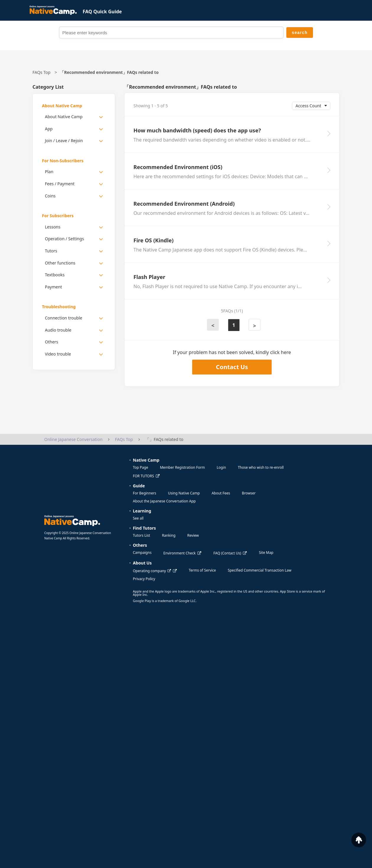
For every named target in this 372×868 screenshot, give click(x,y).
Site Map (266, 553)
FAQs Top (41, 72)
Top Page (141, 467)
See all (138, 518)
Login (221, 467)
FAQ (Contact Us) (227, 553)
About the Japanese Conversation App (164, 501)
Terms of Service (202, 570)
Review (193, 535)
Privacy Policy (144, 579)
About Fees (221, 493)
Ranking (169, 535)
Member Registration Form (182, 467)
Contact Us (232, 367)
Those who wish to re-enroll (261, 467)
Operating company (152, 571)
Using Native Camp (184, 493)
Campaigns (142, 553)
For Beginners (145, 493)
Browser (249, 493)
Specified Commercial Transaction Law (260, 570)
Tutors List (141, 535)
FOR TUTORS (143, 476)
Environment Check (179, 553)
